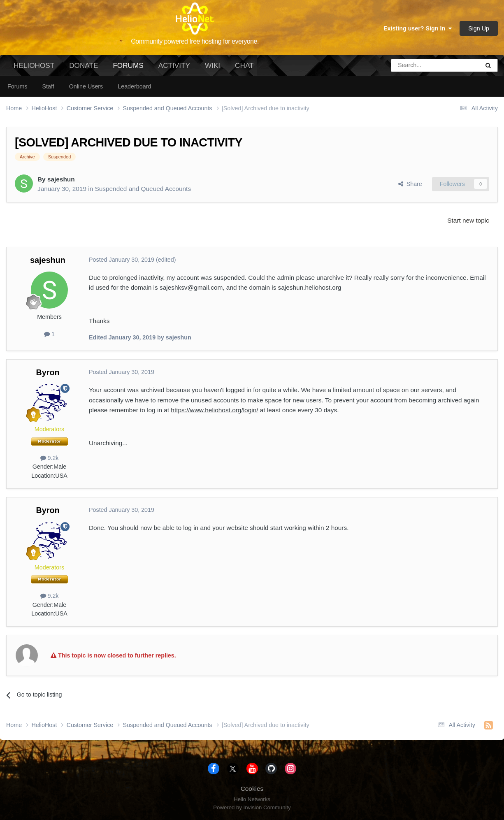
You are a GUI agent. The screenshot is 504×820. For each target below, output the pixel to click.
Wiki (213, 65)
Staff (48, 86)
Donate (84, 65)
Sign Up (479, 28)
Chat (244, 65)
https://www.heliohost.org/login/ (214, 410)
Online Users (86, 86)
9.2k (50, 458)
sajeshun (61, 179)
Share (410, 184)
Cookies (252, 789)
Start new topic (468, 220)
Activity (174, 65)
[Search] (414, 65)
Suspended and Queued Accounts (143, 189)
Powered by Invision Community (252, 807)
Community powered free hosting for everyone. (195, 41)
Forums (128, 69)
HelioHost (34, 65)
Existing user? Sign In (418, 28)
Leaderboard (134, 86)
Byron (48, 372)
